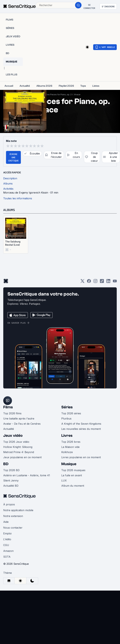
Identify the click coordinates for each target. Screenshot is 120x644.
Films (8, 407)
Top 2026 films (12, 413)
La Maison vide (70, 447)
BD (6, 464)
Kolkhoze (67, 452)
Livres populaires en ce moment (81, 457)
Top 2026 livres (71, 442)
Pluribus (66, 419)
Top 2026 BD (11, 470)
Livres (67, 436)
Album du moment (73, 486)
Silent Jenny (11, 480)
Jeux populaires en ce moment (22, 457)
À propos (9, 504)
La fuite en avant (72, 475)
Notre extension (13, 516)
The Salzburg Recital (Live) (13, 243)
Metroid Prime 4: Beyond (19, 452)
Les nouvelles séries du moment (81, 429)
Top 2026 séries (71, 413)
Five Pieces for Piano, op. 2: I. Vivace (63, 95)
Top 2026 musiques (73, 470)
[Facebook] (89, 282)
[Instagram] (95, 282)
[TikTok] (102, 282)
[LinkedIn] (108, 282)
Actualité (9, 429)
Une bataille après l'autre (19, 419)
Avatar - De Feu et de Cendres (22, 424)
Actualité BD (11, 486)
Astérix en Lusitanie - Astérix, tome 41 (27, 475)
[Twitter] (82, 282)
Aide (6, 522)
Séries (67, 407)
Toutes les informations (18, 198)
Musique (69, 464)
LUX (64, 480)
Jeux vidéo (13, 436)
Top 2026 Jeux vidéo (16, 442)
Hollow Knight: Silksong (18, 447)
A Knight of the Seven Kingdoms (81, 424)
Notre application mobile (18, 510)
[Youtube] (115, 282)
